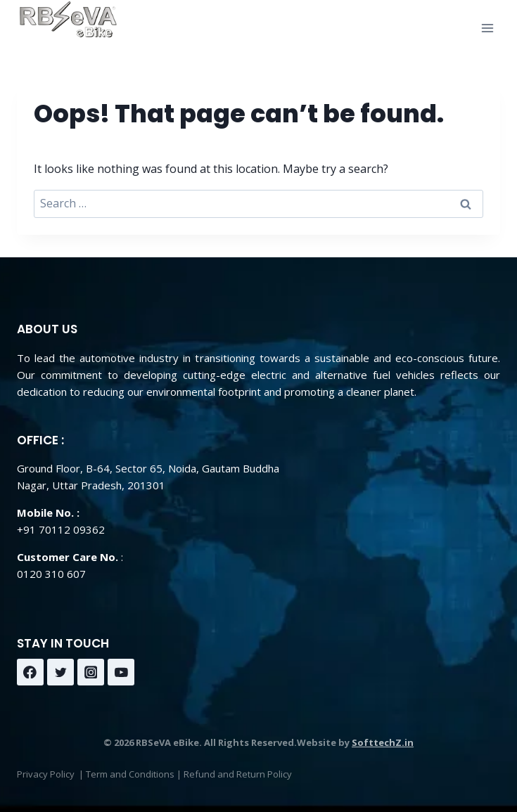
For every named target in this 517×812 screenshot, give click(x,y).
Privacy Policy (46, 774)
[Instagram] (91, 672)
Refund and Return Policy (238, 774)
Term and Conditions (130, 774)
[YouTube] (121, 672)
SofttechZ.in (383, 742)
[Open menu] (487, 28)
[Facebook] (30, 672)
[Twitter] (60, 672)
